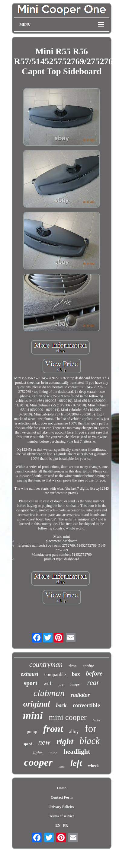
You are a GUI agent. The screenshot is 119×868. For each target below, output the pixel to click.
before (94, 673)
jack (61, 685)
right (65, 741)
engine (88, 666)
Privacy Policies (62, 807)
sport (31, 683)
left (76, 763)
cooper (38, 762)
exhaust (30, 674)
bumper (75, 684)
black (90, 741)
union (53, 753)
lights (38, 753)
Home (62, 788)
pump (32, 732)
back (61, 705)
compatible (55, 674)
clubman (49, 693)
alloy (74, 731)
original (37, 704)
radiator (80, 695)
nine (61, 766)
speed (28, 744)
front (53, 729)
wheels (94, 766)
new (44, 742)
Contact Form (62, 797)
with (48, 684)
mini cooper (68, 717)
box (76, 674)
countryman (46, 665)
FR (66, 825)
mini (33, 716)
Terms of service (62, 816)
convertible (86, 705)
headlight (77, 751)
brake (97, 720)
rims (73, 666)
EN (58, 825)
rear (93, 682)
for (91, 729)
